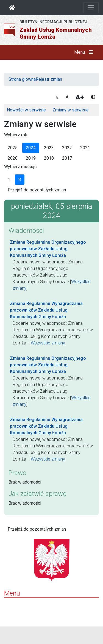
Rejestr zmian (49, 79)
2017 (67, 158)
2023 (49, 148)
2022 (67, 148)
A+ (80, 97)
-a (57, 97)
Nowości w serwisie (26, 110)
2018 (49, 158)
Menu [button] (85, 52)
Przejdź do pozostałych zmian (37, 190)
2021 (85, 148)
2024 (31, 148)
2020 (13, 158)
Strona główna (22, 79)
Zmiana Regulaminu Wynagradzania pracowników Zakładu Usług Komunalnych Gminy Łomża (46, 310)
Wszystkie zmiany (48, 343)
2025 (13, 148)
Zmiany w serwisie (71, 110)
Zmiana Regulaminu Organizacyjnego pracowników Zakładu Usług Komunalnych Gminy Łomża (48, 249)
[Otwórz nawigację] (91, 8)
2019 (31, 158)
